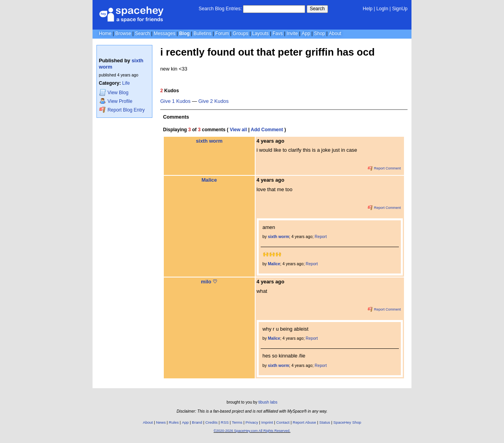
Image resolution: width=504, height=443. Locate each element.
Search (317, 9)
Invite (292, 34)
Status (325, 422)
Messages (164, 34)
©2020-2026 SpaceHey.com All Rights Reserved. (252, 431)
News (161, 422)
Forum (222, 34)
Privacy (252, 422)
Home (105, 34)
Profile (116, 101)
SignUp (400, 9)
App (306, 34)
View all (238, 130)
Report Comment (384, 168)
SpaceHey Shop (347, 422)
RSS (225, 422)
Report (321, 237)
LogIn (382, 9)
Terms (237, 422)
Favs (278, 34)
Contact (283, 422)
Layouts (260, 34)
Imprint (267, 422)
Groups (240, 34)
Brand (197, 422)
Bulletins (202, 34)
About (335, 34)
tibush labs (268, 402)
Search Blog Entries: (220, 9)
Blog (184, 34)
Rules (174, 422)
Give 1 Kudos (175, 101)
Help (368, 9)
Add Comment (267, 130)
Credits (212, 422)
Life (126, 83)
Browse (123, 34)
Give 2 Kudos (214, 101)
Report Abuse (304, 422)
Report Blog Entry (122, 110)
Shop (319, 34)
